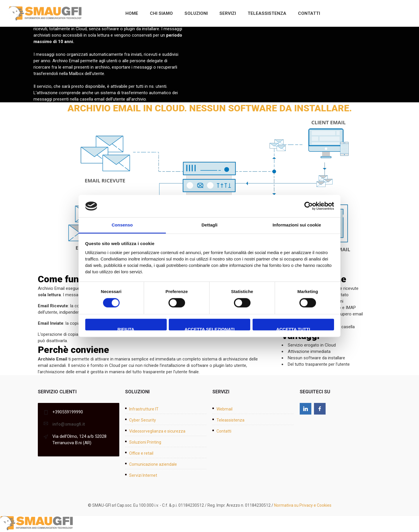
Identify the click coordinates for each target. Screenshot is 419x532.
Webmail (224, 409)
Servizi (228, 13)
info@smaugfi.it (69, 424)
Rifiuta (126, 329)
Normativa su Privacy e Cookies (303, 505)
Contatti (309, 13)
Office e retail (141, 453)
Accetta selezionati (210, 329)
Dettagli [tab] (209, 225)
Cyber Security (143, 420)
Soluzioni (196, 13)
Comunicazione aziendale (153, 464)
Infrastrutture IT (144, 409)
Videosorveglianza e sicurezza (157, 431)
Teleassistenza (267, 13)
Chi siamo (161, 13)
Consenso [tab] (122, 225)
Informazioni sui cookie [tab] (297, 225)
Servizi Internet (143, 475)
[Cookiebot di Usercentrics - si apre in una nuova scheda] (309, 206)
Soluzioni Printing (145, 442)
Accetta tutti (293, 329)
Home (132, 13)
